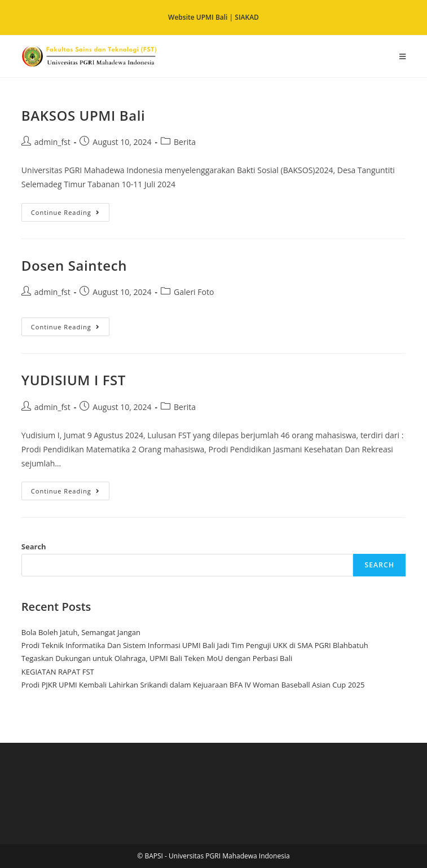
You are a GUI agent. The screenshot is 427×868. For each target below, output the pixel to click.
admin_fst (52, 142)
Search (34, 547)
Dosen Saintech (74, 265)
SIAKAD (247, 17)
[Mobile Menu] (403, 56)
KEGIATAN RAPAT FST (58, 672)
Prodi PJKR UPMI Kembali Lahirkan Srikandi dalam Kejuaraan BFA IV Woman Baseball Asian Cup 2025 (193, 685)
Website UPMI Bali (198, 17)
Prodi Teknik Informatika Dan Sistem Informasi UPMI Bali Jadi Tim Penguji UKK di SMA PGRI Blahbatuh (195, 645)
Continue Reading (70, 210)
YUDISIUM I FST (74, 380)
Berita (185, 142)
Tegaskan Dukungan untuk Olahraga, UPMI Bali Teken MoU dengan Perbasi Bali (157, 658)
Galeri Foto (194, 292)
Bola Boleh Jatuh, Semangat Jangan (81, 632)
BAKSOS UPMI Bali (83, 115)
